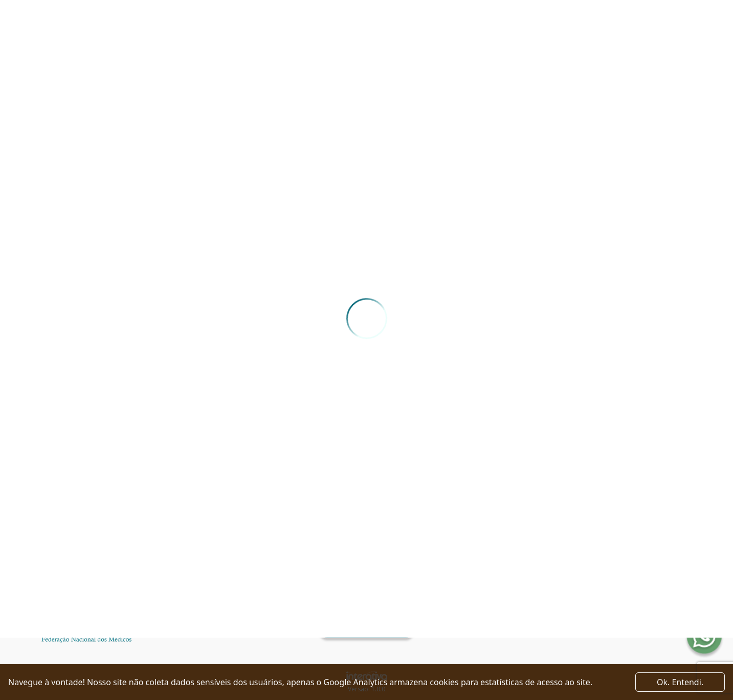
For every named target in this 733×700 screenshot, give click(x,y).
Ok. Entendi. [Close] (680, 682)
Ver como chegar (366, 629)
